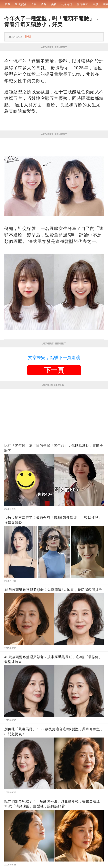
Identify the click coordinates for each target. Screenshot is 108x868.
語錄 (44, 4)
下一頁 (54, 370)
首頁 (7, 4)
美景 (95, 4)
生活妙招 (20, 4)
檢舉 (28, 37)
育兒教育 (82, 4)
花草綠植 (67, 4)
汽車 (33, 4)
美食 (54, 4)
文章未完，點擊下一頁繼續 (54, 358)
